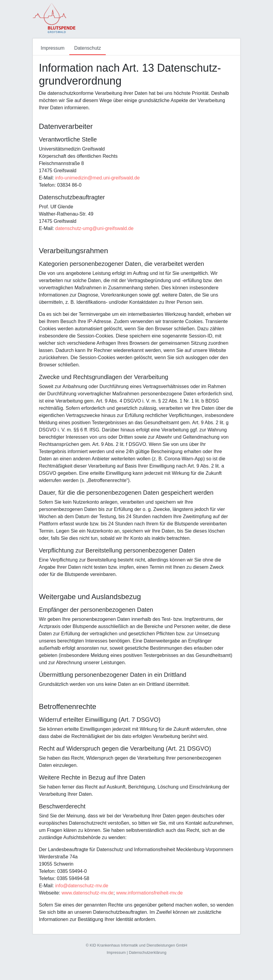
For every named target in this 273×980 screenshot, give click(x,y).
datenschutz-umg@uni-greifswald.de (94, 228)
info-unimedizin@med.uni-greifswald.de (97, 178)
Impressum (53, 48)
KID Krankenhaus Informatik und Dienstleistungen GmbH (139, 945)
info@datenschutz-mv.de (82, 886)
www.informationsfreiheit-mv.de (149, 893)
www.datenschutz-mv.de (87, 893)
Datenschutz (88, 48)
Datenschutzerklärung (148, 952)
